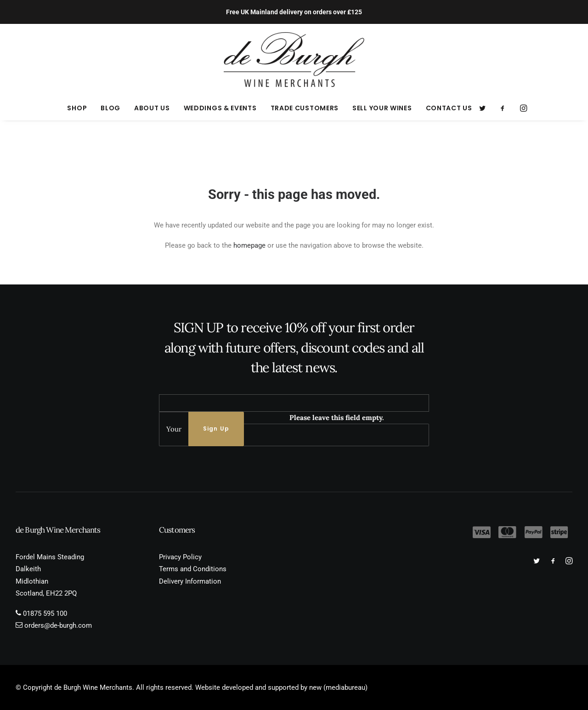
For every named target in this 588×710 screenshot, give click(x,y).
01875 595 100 (45, 613)
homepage (249, 245)
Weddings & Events (220, 108)
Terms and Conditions (193, 569)
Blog (110, 108)
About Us (152, 108)
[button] (485, 108)
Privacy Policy (180, 557)
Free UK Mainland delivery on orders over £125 (294, 12)
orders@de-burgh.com (58, 625)
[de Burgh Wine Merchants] (294, 60)
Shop (77, 108)
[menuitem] (77, 108)
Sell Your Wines (382, 108)
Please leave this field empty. (337, 417)
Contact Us (449, 108)
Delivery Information (190, 581)
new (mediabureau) (338, 687)
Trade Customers (305, 108)
